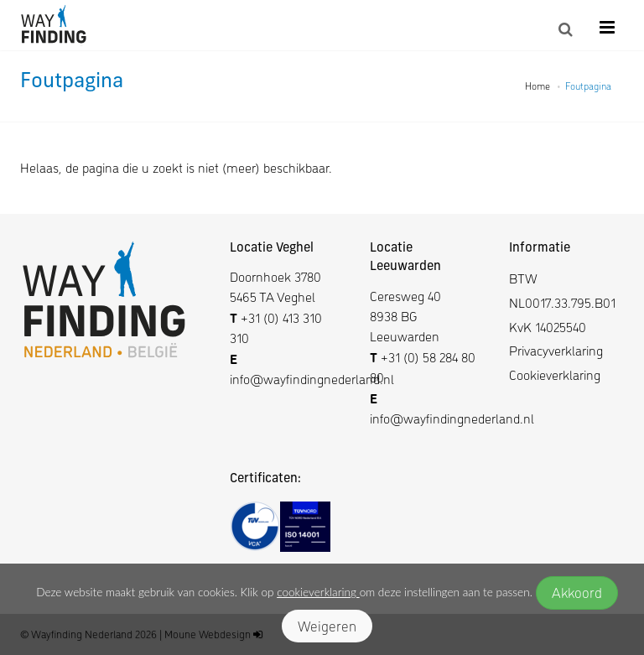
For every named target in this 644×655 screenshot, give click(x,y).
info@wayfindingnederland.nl (312, 379)
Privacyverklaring (556, 350)
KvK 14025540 (548, 327)
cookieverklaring (318, 592)
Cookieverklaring (555, 374)
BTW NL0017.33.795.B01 (562, 290)
